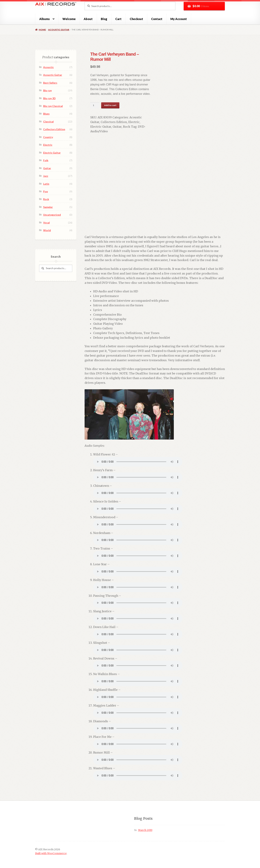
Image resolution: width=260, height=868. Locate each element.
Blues (46, 114)
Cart (118, 19)
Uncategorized (52, 215)
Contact (157, 19)
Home (42, 30)
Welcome (69, 19)
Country (48, 137)
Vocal (46, 223)
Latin (46, 184)
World (47, 230)
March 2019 (145, 826)
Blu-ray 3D (49, 98)
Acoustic (48, 67)
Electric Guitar (137, 122)
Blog (104, 19)
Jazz (46, 176)
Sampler (48, 207)
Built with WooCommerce (51, 849)
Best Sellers (50, 83)
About (88, 19)
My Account (179, 19)
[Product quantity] (91, 105)
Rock (100, 127)
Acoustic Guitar (59, 30)
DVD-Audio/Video (124, 127)
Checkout (136, 19)
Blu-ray (47, 90)
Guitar (91, 127)
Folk (46, 160)
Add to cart (106, 105)
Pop (46, 191)
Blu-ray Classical (53, 106)
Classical (48, 122)
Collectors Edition (99, 122)
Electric (120, 122)
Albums (45, 19)
